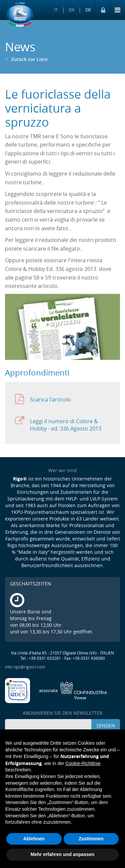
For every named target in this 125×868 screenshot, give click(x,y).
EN (72, 10)
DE (88, 10)
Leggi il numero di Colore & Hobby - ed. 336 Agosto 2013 (58, 424)
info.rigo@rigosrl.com (25, 667)
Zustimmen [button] (91, 839)
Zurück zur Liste (26, 59)
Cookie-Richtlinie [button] (83, 763)
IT (56, 10)
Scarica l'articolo (43, 399)
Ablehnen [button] (34, 839)
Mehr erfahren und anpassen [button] (62, 854)
